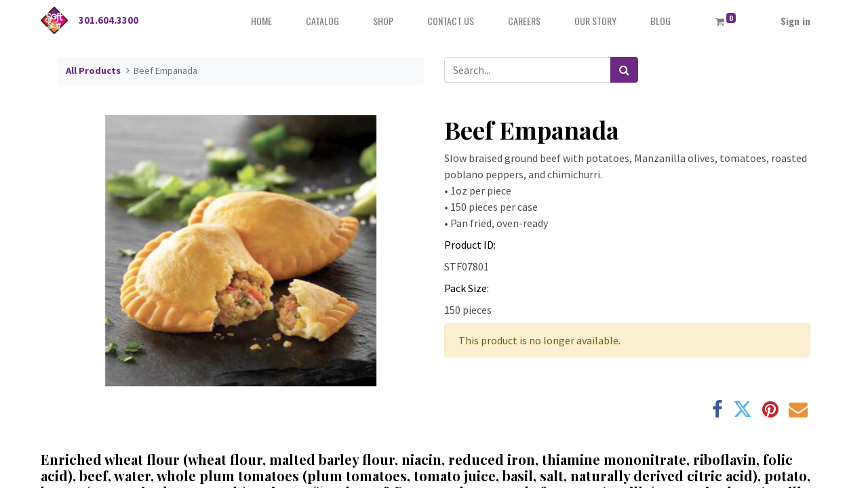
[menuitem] (261, 21)
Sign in (795, 21)
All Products (93, 70)
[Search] (624, 70)
